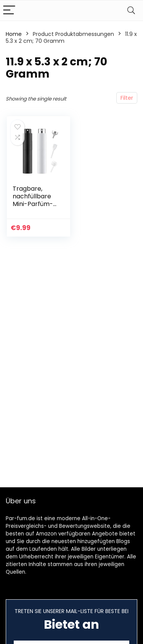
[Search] (131, 11)
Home (14, 34)
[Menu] (9, 11)
